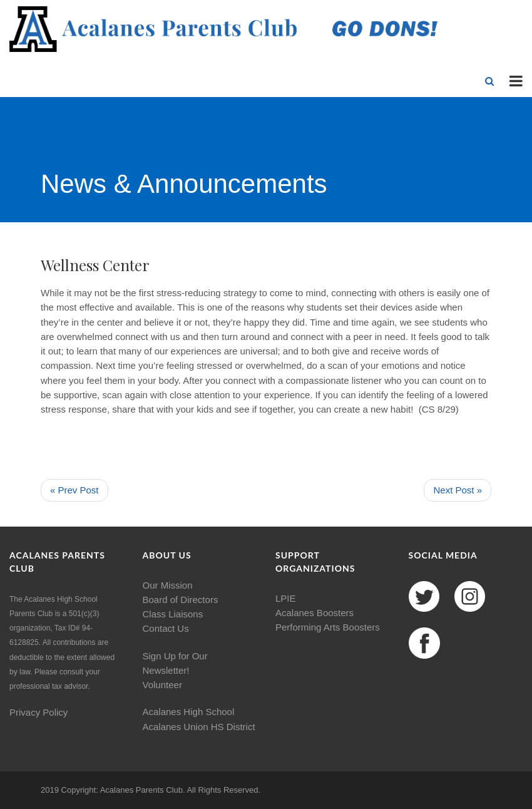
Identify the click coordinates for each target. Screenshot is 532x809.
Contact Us (166, 628)
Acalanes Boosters (315, 613)
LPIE (286, 598)
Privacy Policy (38, 712)
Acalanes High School (189, 712)
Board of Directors (181, 600)
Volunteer (162, 685)
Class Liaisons (173, 614)
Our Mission (168, 585)
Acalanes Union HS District (199, 727)
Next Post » (458, 490)
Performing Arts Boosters (328, 627)
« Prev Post (74, 490)
